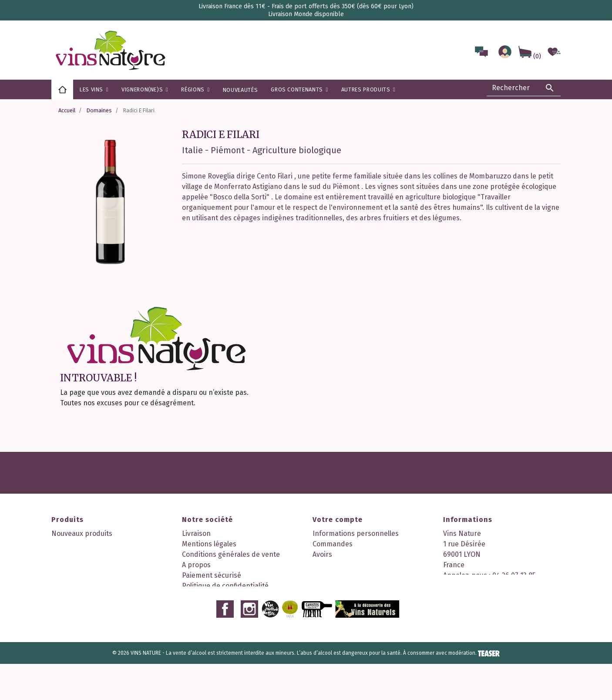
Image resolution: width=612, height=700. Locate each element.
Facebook (225, 645)
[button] (195, 89)
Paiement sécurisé (212, 575)
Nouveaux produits (82, 533)
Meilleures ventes (80, 554)
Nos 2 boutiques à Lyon (219, 607)
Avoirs (322, 554)
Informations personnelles (356, 533)
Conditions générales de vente (231, 554)
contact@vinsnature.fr (480, 596)
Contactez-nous (207, 596)
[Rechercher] (524, 88)
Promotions (70, 544)
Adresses (327, 565)
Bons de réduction (342, 575)
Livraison (196, 533)
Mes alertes (331, 586)
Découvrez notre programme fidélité (240, 617)
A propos (196, 565)
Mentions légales (209, 544)
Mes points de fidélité (347, 596)
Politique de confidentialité (225, 586)
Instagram (249, 645)
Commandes (333, 544)
